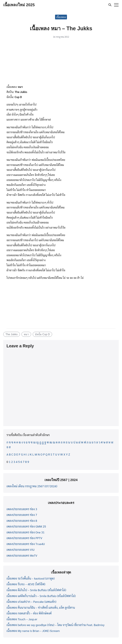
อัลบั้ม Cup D (42, 334)
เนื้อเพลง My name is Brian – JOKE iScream (33, 631)
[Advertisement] (61, 63)
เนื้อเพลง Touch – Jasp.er (22, 619)
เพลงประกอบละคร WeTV (22, 555)
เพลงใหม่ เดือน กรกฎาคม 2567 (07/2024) (32, 486)
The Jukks (12, 334)
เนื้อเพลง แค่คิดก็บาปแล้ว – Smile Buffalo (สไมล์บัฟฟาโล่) (41, 596)
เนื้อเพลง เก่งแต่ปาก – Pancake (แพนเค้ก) (31, 602)
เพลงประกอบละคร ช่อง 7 (22, 515)
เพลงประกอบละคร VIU (21, 550)
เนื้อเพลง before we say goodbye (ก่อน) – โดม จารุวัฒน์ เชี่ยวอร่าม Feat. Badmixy (55, 625)
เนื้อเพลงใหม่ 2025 (19, 5)
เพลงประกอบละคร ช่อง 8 (22, 521)
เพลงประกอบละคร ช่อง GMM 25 (26, 526)
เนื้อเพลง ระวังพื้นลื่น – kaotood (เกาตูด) (31, 578)
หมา (26, 334)
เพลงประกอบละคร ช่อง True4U (26, 544)
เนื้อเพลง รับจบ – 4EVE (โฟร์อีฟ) (26, 584)
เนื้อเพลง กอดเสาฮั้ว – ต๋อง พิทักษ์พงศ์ (29, 613)
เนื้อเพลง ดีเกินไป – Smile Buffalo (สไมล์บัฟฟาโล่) (36, 590)
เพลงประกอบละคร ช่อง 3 (22, 509)
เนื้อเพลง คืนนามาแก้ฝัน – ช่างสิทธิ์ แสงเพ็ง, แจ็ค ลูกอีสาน (41, 607)
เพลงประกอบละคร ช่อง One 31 (25, 532)
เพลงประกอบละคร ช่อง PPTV (24, 538)
